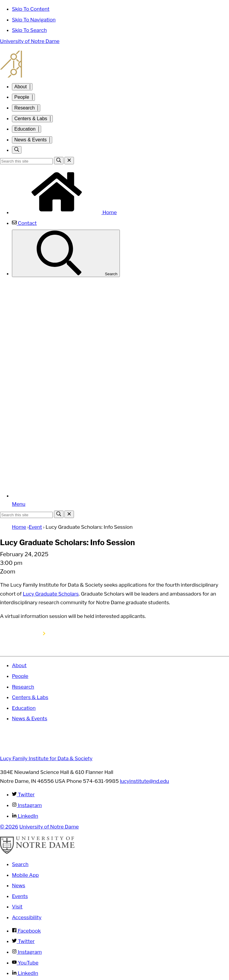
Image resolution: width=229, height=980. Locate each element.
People (22, 97)
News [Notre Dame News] (19, 885)
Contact (24, 223)
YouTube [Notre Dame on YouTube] (25, 963)
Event (35, 527)
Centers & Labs (31, 119)
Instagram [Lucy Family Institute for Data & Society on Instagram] (27, 805)
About (21, 87)
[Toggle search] (17, 150)
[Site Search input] (26, 161)
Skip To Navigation (34, 20)
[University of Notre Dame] (37, 852)
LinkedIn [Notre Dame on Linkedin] (25, 973)
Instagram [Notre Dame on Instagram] (27, 952)
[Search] (59, 161)
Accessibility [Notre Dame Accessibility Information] (27, 917)
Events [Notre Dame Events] (20, 896)
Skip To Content (31, 9)
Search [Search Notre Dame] (20, 864)
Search (66, 253)
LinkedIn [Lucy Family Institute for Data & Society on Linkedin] (25, 816)
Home (64, 212)
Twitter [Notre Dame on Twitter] (23, 941)
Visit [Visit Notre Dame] (17, 907)
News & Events (30, 140)
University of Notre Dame (30, 41)
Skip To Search (29, 30)
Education (25, 129)
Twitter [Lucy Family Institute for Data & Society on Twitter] (23, 794)
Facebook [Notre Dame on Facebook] (26, 931)
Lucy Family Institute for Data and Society (114, 64)
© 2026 (9, 827)
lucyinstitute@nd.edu (144, 781)
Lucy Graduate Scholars (51, 594)
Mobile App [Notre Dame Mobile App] (25, 875)
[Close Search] (69, 161)
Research (24, 108)
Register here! (24, 633)
